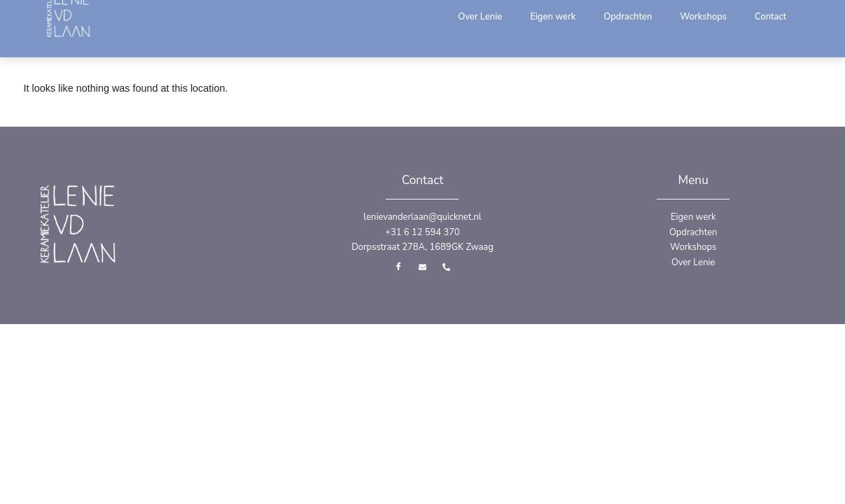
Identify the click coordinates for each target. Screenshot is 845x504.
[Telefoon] (446, 266)
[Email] (422, 266)
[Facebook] (398, 266)
